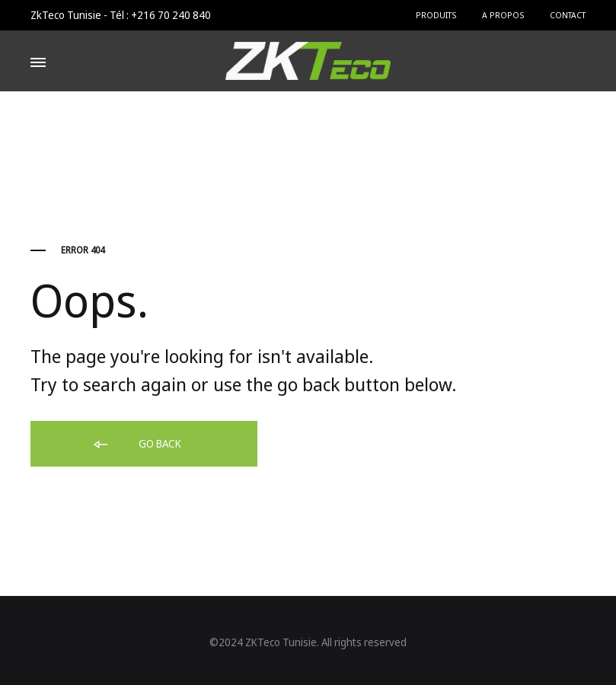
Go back (136, 444)
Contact (568, 15)
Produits (436, 15)
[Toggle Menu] (38, 62)
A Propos (503, 15)
